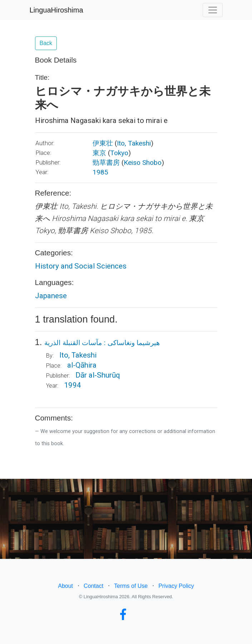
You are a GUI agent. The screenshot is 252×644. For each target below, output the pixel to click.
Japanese (51, 296)
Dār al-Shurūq (98, 375)
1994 (73, 385)
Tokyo (119, 153)
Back (46, 43)
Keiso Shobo (143, 163)
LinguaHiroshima (56, 10)
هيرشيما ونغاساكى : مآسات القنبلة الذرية (102, 343)
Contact (93, 586)
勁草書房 (106, 163)
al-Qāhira (82, 365)
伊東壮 (103, 143)
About (65, 586)
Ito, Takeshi (134, 143)
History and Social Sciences (81, 266)
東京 (99, 153)
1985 (100, 172)
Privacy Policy (176, 586)
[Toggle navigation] (213, 10)
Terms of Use (131, 586)
